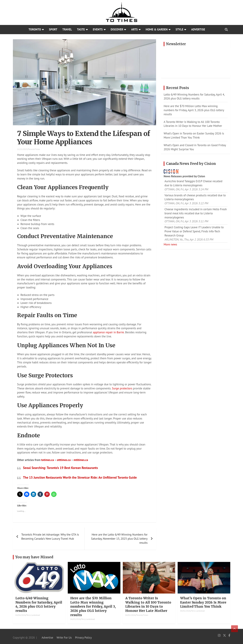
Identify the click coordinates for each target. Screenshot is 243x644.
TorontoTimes (34, 149)
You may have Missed (34, 557)
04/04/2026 (21, 615)
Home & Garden (157, 29)
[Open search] (226, 30)
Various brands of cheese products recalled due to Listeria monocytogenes (195, 197)
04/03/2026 (75, 619)
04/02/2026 (130, 615)
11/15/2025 (22, 149)
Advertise (198, 29)
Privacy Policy (83, 638)
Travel (67, 29)
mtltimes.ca (81, 460)
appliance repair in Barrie (108, 332)
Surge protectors (122, 388)
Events (98, 29)
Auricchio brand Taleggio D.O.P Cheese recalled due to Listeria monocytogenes (193, 183)
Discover (117, 29)
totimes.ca (47, 460)
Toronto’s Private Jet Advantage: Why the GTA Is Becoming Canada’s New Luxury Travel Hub (50, 537)
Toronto (35, 29)
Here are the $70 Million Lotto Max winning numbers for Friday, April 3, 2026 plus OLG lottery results (194, 110)
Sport (53, 29)
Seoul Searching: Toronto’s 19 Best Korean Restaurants (61, 468)
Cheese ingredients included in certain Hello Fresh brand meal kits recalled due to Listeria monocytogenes (196, 213)
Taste (81, 29)
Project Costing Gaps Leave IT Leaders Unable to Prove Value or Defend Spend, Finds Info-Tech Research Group (194, 231)
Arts (134, 29)
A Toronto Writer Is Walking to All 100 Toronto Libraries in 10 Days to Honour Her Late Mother (193, 124)
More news (170, 244)
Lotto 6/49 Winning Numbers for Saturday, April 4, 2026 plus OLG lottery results (194, 97)
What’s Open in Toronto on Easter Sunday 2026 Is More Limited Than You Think (194, 135)
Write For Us (64, 638)
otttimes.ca (64, 460)
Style (179, 29)
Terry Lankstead (33, 615)
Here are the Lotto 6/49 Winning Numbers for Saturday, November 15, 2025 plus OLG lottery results (119, 539)
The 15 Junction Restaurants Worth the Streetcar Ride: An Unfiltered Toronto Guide (80, 477)
